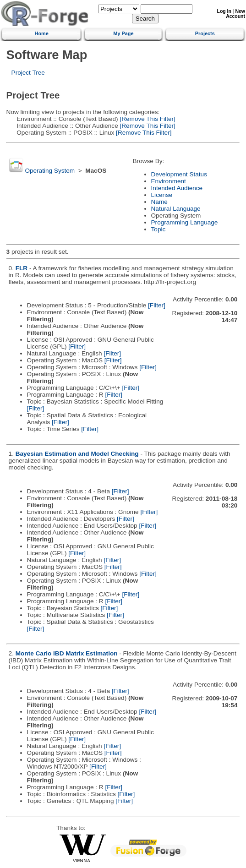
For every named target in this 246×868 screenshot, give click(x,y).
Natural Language (176, 209)
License (162, 195)
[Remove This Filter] (147, 119)
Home (42, 33)
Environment (169, 181)
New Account (235, 14)
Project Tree (28, 73)
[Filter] (157, 305)
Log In (224, 11)
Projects (205, 33)
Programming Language (185, 222)
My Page (123, 33)
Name (159, 202)
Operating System (50, 171)
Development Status (179, 174)
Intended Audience (177, 188)
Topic (159, 229)
